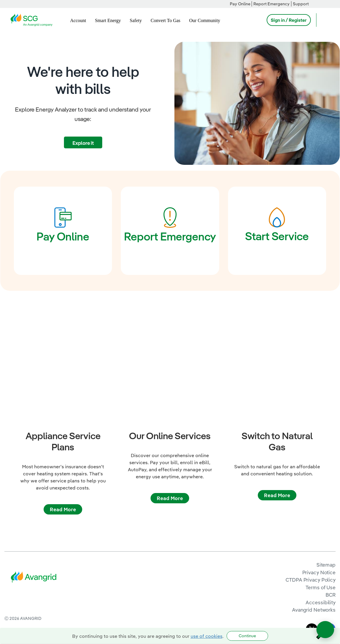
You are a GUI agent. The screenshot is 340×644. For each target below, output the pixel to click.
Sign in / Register (289, 20)
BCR (331, 552)
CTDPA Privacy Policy (311, 537)
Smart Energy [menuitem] (108, 20)
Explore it (83, 143)
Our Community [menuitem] (205, 20)
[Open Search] (324, 20)
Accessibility (321, 560)
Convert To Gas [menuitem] (165, 20)
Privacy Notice (319, 529)
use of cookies (207, 636)
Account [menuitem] (78, 20)
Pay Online (240, 4)
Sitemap (326, 522)
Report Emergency (271, 4)
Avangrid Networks (314, 567)
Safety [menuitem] (136, 20)
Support (301, 4)
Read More (63, 466)
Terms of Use (321, 545)
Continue (247, 636)
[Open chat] (325, 630)
